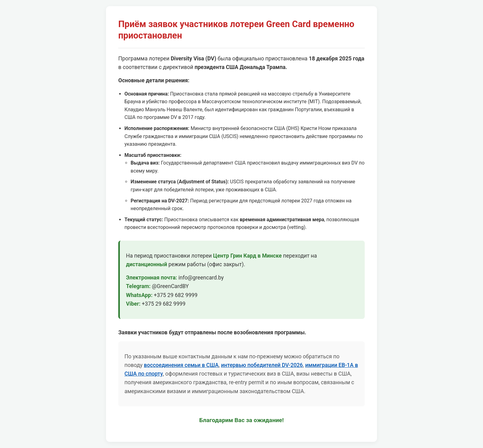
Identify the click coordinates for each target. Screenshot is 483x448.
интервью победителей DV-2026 (262, 365)
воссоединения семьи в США (181, 365)
